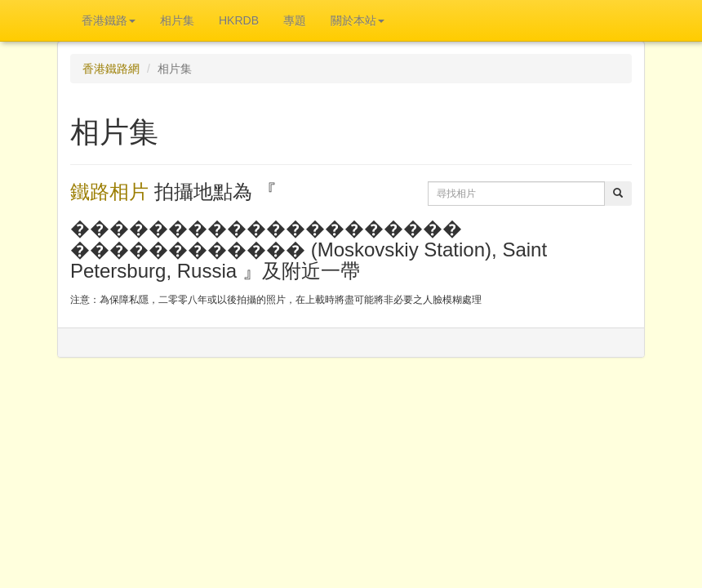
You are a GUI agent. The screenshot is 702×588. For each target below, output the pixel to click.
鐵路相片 (109, 192)
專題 (295, 20)
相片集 (177, 20)
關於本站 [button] (358, 20)
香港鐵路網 (111, 69)
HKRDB (239, 20)
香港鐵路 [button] (109, 20)
